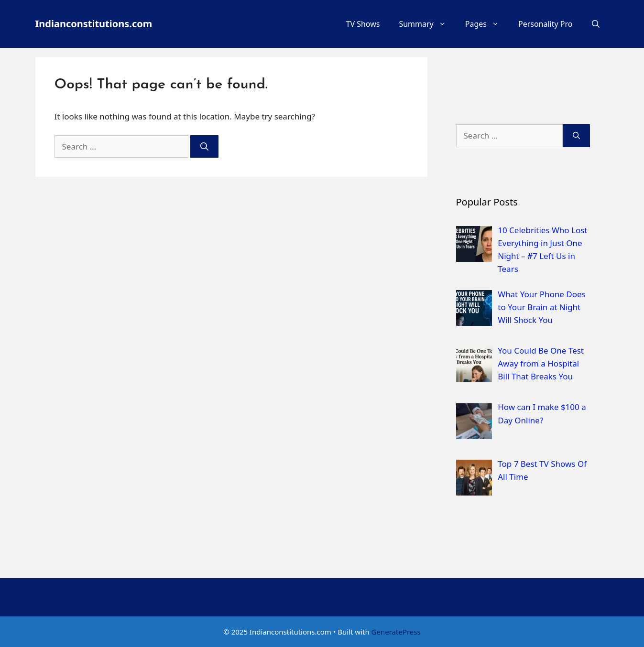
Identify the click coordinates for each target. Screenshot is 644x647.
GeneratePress (396, 632)
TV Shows (363, 24)
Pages (487, 24)
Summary (427, 24)
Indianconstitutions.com (94, 24)
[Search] (204, 147)
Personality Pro (546, 24)
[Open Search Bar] (596, 24)
